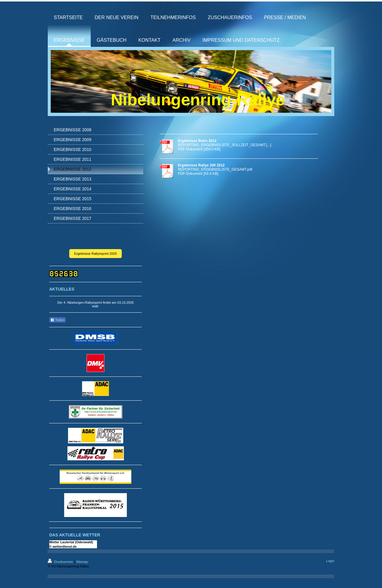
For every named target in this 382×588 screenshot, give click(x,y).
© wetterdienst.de (63, 547)
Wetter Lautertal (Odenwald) (71, 542)
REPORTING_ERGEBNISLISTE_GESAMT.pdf (215, 169)
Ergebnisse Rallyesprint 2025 (95, 254)
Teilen (57, 320)
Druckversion (61, 562)
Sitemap (82, 562)
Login (330, 561)
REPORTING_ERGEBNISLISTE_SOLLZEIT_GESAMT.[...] (225, 145)
